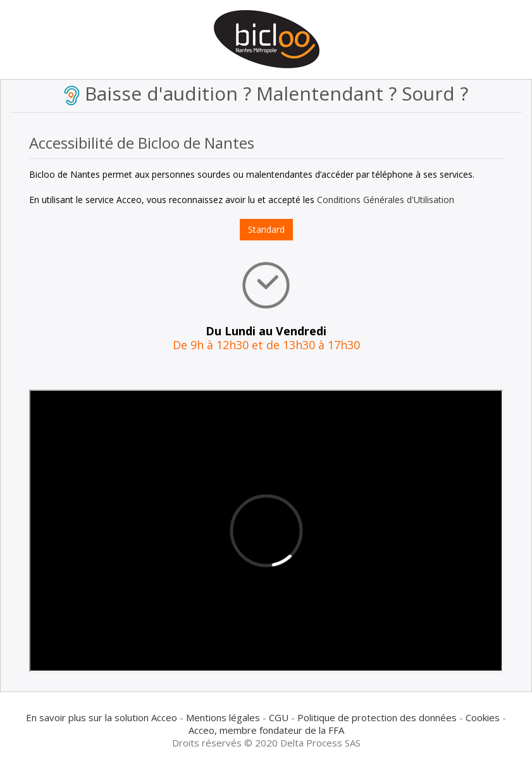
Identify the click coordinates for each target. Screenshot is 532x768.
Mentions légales (223, 717)
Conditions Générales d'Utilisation (386, 200)
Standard (266, 229)
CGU (279, 717)
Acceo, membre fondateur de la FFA (266, 730)
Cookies (483, 717)
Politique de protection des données (377, 717)
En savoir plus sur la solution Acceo (102, 717)
